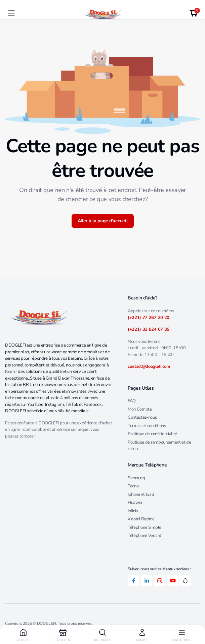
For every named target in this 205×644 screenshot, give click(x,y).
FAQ (132, 401)
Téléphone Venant (145, 536)
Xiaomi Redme (141, 519)
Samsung (136, 478)
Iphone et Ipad (141, 494)
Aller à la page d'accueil (103, 221)
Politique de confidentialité (152, 434)
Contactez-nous (142, 417)
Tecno (133, 486)
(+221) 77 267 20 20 (149, 318)
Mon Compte (140, 409)
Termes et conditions (147, 426)
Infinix (133, 511)
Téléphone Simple (145, 527)
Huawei (135, 503)
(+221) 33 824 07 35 (149, 329)
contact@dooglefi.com (149, 366)
